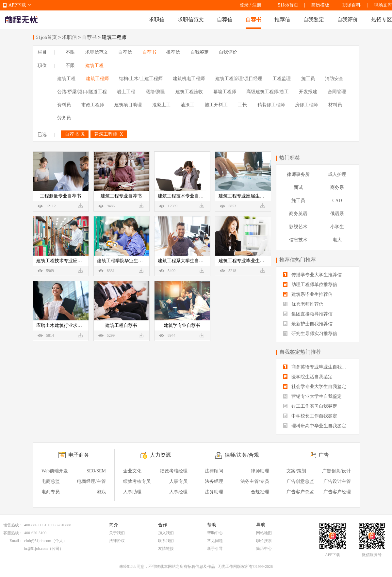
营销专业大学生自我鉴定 (312, 396)
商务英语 (298, 214)
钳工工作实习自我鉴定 (310, 406)
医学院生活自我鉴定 (308, 377)
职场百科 (351, 5)
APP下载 (17, 5)
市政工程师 (93, 105)
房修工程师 (306, 105)
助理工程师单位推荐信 (310, 285)
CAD (337, 201)
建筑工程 (94, 66)
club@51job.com (38, 541)
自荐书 (253, 19)
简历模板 (320, 5)
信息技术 (298, 240)
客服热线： (13, 533)
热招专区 (382, 19)
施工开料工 (216, 105)
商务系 (337, 187)
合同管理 (337, 92)
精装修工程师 (271, 105)
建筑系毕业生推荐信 (308, 294)
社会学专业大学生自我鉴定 (315, 387)
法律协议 (117, 541)
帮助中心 (215, 533)
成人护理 (337, 174)
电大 (337, 240)
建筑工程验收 (189, 92)
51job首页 (46, 37)
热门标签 (290, 158)
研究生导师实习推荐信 (310, 334)
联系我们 (166, 541)
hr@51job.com (36, 549)
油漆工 (188, 105)
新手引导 (215, 549)
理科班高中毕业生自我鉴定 (315, 426)
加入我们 (166, 533)
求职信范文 (191, 19)
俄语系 (337, 214)
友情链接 (166, 549)
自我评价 (348, 19)
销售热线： (13, 525)
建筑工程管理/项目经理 (239, 79)
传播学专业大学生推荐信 (312, 275)
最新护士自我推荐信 (308, 324)
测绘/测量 (155, 92)
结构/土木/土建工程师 (141, 79)
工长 (242, 105)
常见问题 (215, 541)
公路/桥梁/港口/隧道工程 (82, 92)
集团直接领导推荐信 (308, 314)
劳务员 (64, 118)
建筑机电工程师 (189, 79)
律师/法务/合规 (242, 455)
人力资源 (160, 455)
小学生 (337, 227)
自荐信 (225, 19)
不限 (70, 52)
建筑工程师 (97, 79)
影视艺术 (298, 227)
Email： (16, 541)
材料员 (335, 105)
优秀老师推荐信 (303, 304)
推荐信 (282, 19)
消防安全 (334, 79)
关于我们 (117, 533)
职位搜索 (264, 541)
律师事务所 (298, 174)
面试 (298, 187)
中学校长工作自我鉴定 (310, 416)
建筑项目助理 (128, 105)
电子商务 (79, 455)
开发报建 (308, 92)
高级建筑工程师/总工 (268, 92)
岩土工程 (126, 92)
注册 (257, 5)
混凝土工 (161, 105)
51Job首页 (288, 5)
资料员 (64, 105)
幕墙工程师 (225, 92)
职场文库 (383, 5)
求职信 (157, 19)
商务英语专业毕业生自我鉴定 (317, 367)
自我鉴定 (314, 19)
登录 (244, 5)
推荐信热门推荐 (298, 260)
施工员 (308, 79)
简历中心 (264, 549)
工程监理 (282, 79)
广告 (324, 455)
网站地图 (264, 533)
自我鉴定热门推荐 (300, 352)
